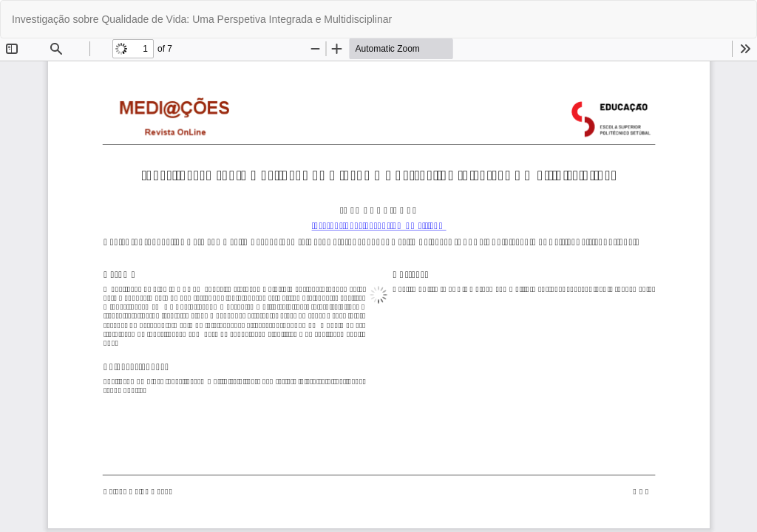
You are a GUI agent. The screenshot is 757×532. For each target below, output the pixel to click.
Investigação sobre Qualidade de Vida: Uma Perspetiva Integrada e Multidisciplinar (202, 19)
